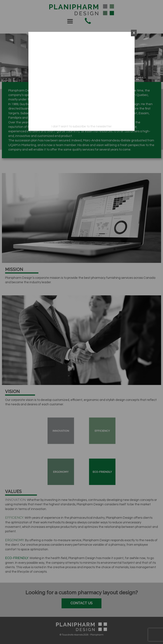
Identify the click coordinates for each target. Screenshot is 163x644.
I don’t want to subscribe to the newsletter (82, 126)
